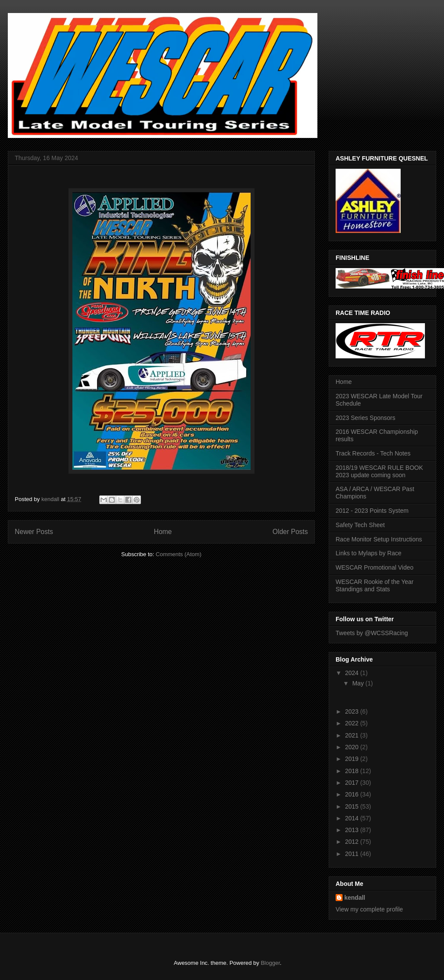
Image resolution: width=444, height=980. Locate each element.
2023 (353, 711)
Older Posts (290, 532)
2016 (353, 794)
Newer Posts (34, 532)
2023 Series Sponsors (366, 418)
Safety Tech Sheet (360, 525)
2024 (353, 673)
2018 (353, 771)
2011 (353, 854)
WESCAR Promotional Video (374, 567)
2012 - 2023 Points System (372, 511)
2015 (353, 806)
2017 (353, 783)
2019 (353, 759)
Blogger (270, 963)
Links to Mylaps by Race (369, 553)
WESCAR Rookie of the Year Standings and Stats (375, 585)
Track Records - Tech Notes (373, 453)
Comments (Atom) (178, 554)
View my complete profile (369, 909)
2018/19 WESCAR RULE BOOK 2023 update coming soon (379, 471)
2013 (353, 830)
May (359, 683)
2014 (353, 818)
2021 (353, 735)
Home (163, 532)
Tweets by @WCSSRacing (372, 633)
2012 (353, 842)
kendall (355, 898)
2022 (353, 723)
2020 (353, 747)
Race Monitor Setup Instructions (379, 539)
